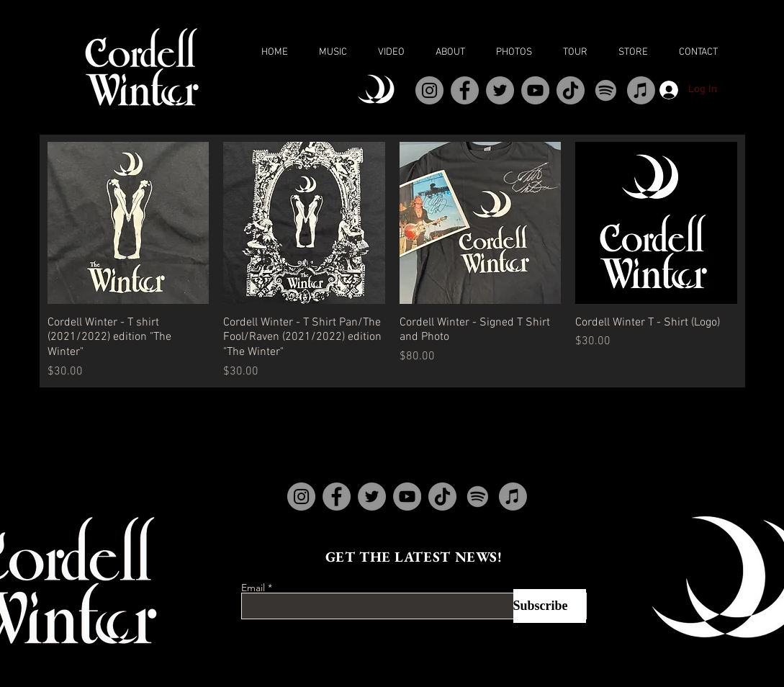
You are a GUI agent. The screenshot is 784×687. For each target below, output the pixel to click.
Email (253, 588)
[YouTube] (535, 90)
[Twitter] (500, 90)
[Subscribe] (550, 606)
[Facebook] (465, 90)
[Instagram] (429, 90)
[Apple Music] (641, 90)
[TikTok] (571, 90)
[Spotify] (606, 90)
